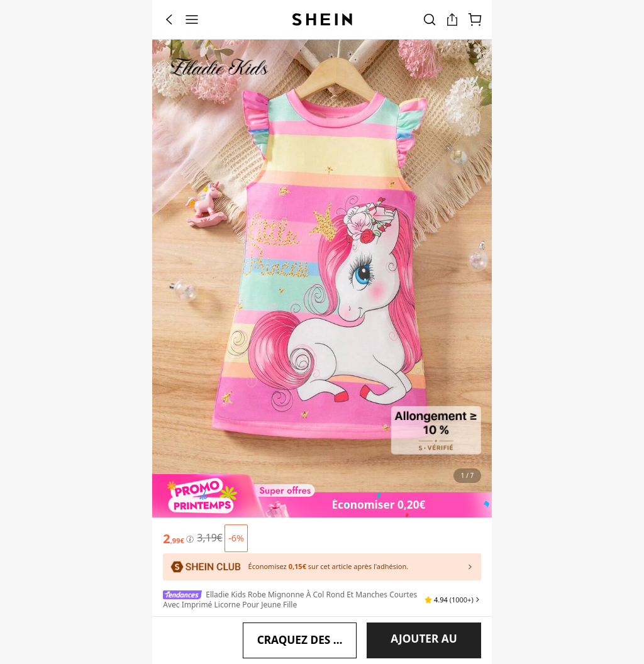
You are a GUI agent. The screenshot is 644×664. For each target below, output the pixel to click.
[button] (452, 565)
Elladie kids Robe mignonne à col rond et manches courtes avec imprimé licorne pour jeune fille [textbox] (290, 565)
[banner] (322, 266)
